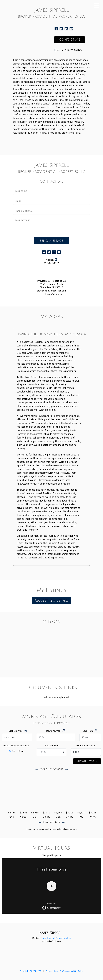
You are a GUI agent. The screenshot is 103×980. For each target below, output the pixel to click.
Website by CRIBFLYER (30, 971)
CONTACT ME (70, 40)
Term (88, 731)
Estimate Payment (87, 761)
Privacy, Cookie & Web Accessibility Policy (65, 971)
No (22, 751)
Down (54, 731)
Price (15, 731)
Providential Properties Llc (56, 938)
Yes (13, 751)
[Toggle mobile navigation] (96, 6)
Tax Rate (51, 746)
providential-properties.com (52, 291)
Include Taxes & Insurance (16, 746)
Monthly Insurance (86, 746)
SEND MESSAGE (51, 241)
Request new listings (52, 601)
